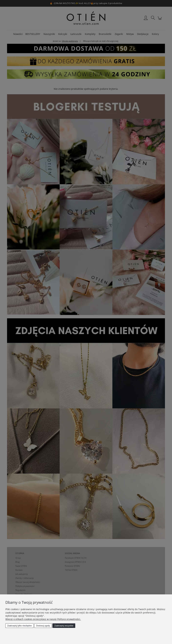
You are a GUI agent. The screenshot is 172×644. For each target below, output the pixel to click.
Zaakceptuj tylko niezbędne (19, 626)
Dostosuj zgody (43, 626)
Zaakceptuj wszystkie (64, 626)
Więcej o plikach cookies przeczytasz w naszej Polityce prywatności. (43, 619)
